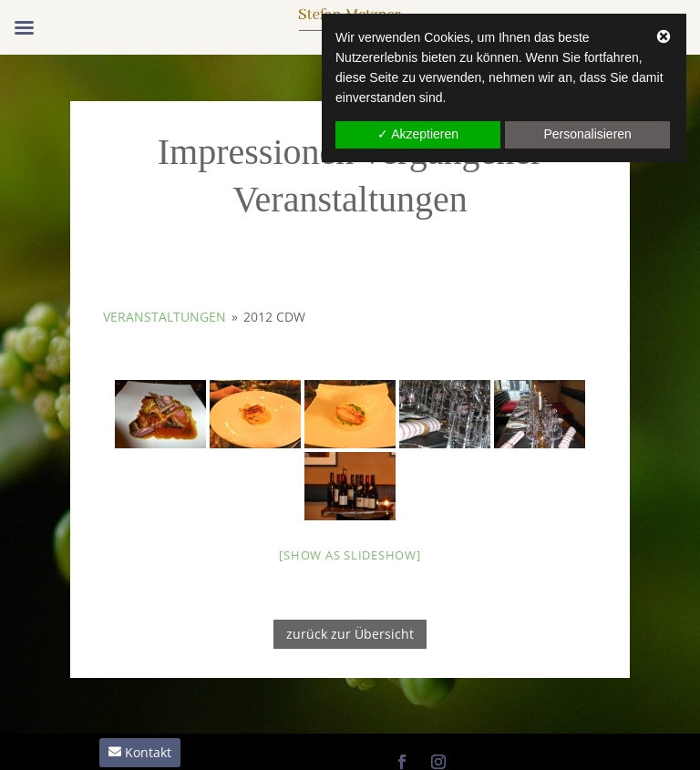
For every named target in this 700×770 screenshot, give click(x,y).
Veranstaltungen (165, 317)
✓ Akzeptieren (418, 134)
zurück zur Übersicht (350, 634)
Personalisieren (587, 134)
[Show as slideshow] (350, 555)
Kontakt (148, 752)
